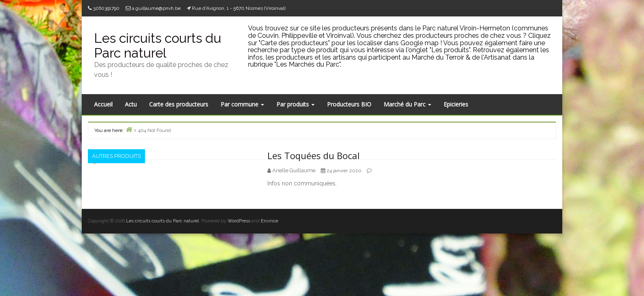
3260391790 (106, 8)
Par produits (296, 104)
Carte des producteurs (179, 104)
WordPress (239, 221)
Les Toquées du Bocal (314, 155)
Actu (131, 104)
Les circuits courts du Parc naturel (158, 45)
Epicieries (456, 104)
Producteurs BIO (349, 104)
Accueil (103, 104)
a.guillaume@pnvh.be (156, 8)
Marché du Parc (407, 104)
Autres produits (116, 156)
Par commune (242, 104)
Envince (269, 221)
